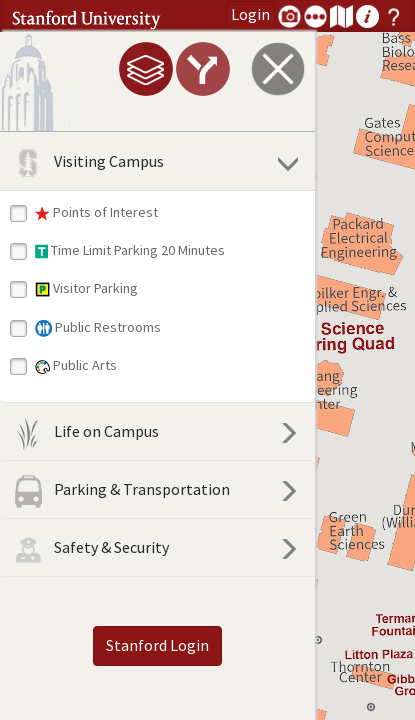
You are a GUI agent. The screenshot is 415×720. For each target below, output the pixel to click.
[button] (371, 707)
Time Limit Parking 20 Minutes (130, 250)
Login (250, 14)
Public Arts (76, 365)
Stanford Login (135, 645)
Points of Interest (96, 212)
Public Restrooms (98, 327)
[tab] (101, 69)
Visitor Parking (86, 288)
